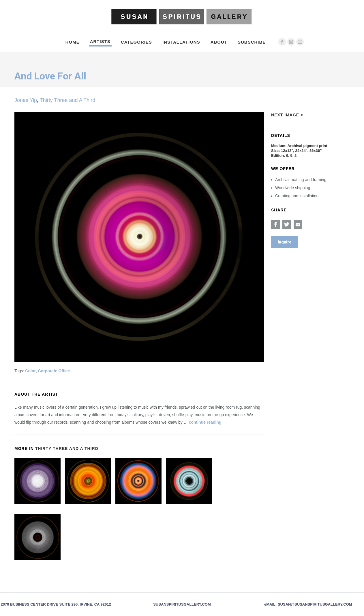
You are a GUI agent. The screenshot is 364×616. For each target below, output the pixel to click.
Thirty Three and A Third (67, 100)
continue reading (205, 422)
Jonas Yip (26, 100)
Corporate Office (54, 371)
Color (30, 371)
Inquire (285, 242)
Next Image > (287, 115)
